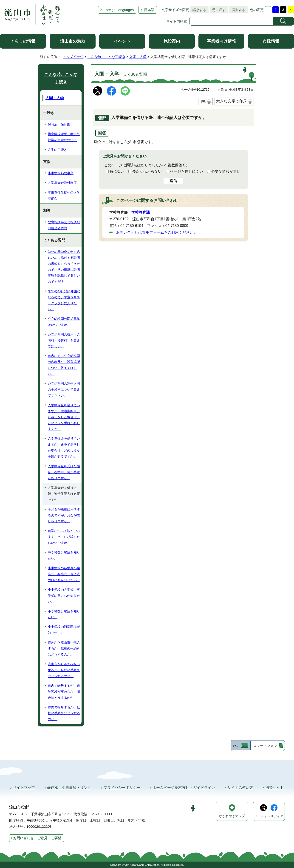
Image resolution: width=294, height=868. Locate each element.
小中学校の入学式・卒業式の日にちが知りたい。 (64, 596)
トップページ (73, 57)
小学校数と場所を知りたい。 (64, 614)
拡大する (237, 10)
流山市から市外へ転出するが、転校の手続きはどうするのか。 (64, 670)
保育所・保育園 (59, 124)
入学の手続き (57, 150)
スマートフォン (265, 746)
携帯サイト (274, 788)
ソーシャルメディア (269, 816)
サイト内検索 (177, 21)
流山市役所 (19, 807)
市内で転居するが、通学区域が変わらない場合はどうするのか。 (64, 692)
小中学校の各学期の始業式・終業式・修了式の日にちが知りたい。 (64, 574)
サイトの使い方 (240, 788)
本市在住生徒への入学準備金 (64, 195)
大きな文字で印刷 (232, 101)
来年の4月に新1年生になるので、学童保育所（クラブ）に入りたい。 (64, 300)
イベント (122, 41)
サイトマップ (24, 788)
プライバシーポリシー (122, 788)
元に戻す (218, 10)
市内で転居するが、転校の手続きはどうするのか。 (64, 713)
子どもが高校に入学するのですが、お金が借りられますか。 (64, 515)
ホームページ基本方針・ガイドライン (184, 788)
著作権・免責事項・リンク (69, 788)
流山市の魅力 (73, 41)
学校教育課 (141, 212)
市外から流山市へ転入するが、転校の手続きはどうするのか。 (64, 648)
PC (235, 746)
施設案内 (172, 41)
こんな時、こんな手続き (106, 57)
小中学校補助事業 (61, 173)
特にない (117, 171)
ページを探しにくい (187, 171)
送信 (173, 181)
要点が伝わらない (147, 171)
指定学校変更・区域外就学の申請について (64, 137)
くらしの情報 (23, 41)
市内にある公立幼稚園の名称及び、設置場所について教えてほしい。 (64, 365)
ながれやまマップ (232, 816)
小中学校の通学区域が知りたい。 (64, 630)
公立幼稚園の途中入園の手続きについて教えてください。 (64, 389)
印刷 (203, 101)
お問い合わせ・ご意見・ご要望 (37, 838)
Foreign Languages (119, 10)
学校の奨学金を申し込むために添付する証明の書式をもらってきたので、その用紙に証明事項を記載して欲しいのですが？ (64, 267)
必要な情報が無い (226, 171)
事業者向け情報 (221, 41)
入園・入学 (138, 57)
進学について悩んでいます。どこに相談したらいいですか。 (64, 537)
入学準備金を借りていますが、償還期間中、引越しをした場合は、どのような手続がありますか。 (64, 417)
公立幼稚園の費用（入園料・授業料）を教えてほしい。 (64, 340)
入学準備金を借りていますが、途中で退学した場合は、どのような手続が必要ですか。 (64, 447)
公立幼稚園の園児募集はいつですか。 (64, 322)
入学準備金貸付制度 (62, 183)
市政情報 (271, 41)
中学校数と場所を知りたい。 (64, 555)
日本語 (149, 10)
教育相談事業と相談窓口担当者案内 (64, 225)
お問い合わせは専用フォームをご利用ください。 (157, 232)
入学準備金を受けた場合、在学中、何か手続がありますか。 (64, 472)
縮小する (198, 10)
